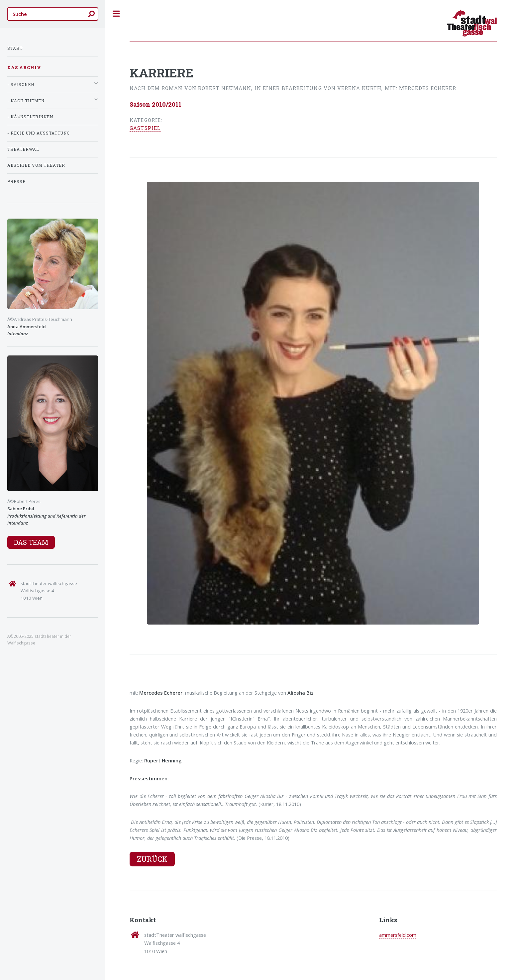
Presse (16, 182)
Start (15, 48)
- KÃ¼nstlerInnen (30, 117)
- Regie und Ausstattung (39, 133)
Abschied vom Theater (36, 165)
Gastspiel (145, 128)
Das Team (31, 542)
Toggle (116, 14)
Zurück (152, 859)
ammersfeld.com (398, 935)
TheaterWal (23, 149)
